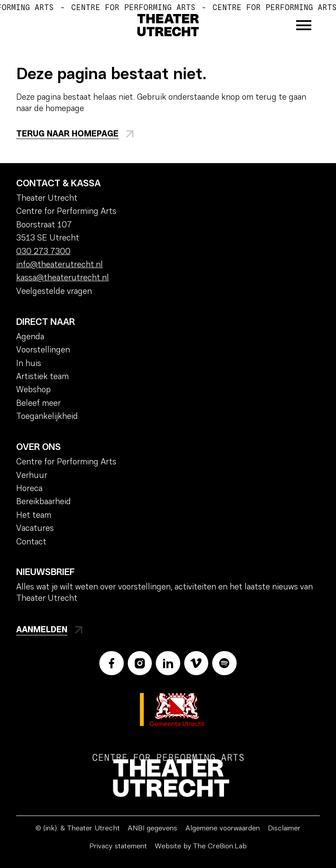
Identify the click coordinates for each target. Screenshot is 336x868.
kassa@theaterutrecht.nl (63, 278)
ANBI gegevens (152, 829)
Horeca (29, 489)
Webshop (33, 390)
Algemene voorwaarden (223, 829)
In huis (29, 364)
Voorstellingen (43, 350)
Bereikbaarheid (44, 502)
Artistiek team (42, 377)
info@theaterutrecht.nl (59, 265)
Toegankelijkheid (47, 417)
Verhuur (32, 476)
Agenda (30, 337)
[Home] (168, 25)
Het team (34, 516)
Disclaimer (284, 829)
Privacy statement (118, 847)
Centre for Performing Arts (66, 462)
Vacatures (35, 529)
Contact (31, 542)
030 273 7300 (43, 252)
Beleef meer (38, 404)
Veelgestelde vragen (54, 292)
